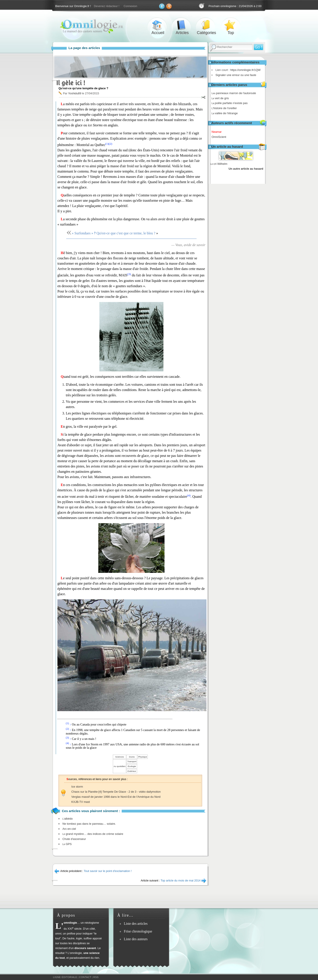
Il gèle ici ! (71, 83)
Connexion (130, 6)
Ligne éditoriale (65, 977)
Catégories (206, 25)
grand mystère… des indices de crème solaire (93, 834)
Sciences (120, 757)
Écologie (132, 766)
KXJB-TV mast (81, 802)
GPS (67, 844)
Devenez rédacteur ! (107, 6)
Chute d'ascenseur (74, 839)
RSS (96, 977)
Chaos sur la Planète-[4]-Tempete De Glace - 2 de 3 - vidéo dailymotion (116, 792)
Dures (132, 757)
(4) (189, 495)
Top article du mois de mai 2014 (181, 880)
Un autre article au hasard (246, 169)
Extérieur (132, 771)
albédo (68, 819)
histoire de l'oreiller (226, 108)
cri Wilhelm (219, 164)
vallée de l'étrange (226, 113)
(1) (107, 144)
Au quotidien (119, 766)
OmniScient (220, 137)
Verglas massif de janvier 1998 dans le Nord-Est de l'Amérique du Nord (116, 797)
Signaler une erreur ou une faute (235, 75)
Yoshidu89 (75, 93)
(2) (110, 144)
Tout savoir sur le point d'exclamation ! (108, 871)
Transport (132, 761)
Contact (85, 977)
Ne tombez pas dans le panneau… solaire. (89, 824)
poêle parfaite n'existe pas (231, 103)
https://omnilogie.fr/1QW (244, 70)
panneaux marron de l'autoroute (235, 93)
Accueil (158, 25)
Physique (143, 757)
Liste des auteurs (136, 939)
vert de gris (222, 98)
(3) (129, 274)
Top (231, 25)
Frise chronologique (138, 931)
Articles (182, 25)
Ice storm (77, 787)
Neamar (218, 132)
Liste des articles (136, 924)
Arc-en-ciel (69, 829)
